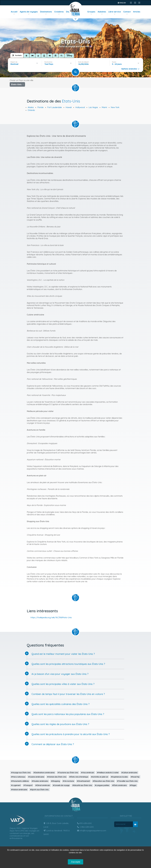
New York (115, 107)
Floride (40, 107)
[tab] (17, 55)
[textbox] (49, 64)
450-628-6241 (84, 823)
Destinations (46, 13)
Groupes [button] (91, 13)
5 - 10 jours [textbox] (117, 64)
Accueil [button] (14, 13)
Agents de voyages (29, 13)
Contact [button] (127, 13)
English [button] (122, 3)
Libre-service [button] (115, 13)
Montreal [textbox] (14, 64)
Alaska (31, 107)
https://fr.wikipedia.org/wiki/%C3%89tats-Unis (51, 617)
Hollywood (80, 107)
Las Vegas (93, 107)
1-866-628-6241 (85, 827)
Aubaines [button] (102, 13)
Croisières (59, 13)
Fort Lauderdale (55, 107)
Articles (137, 12)
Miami (104, 107)
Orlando (31, 110)
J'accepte (75, 862)
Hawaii (69, 107)
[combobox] (25, 64)
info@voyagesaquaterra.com (92, 831)
